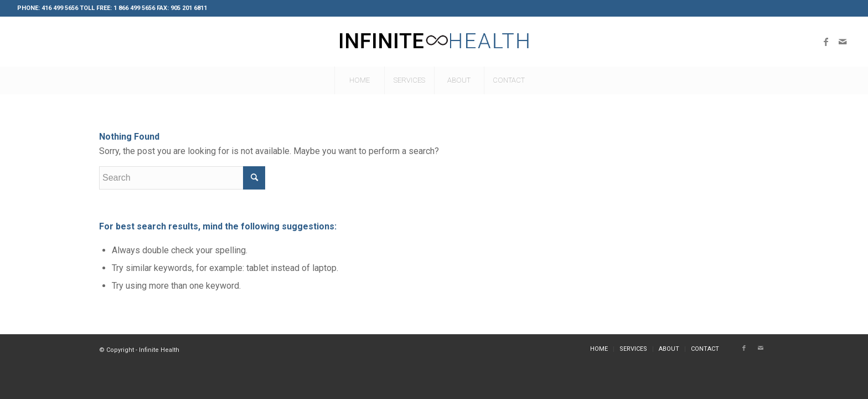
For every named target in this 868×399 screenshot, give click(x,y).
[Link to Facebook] (826, 42)
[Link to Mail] (843, 42)
